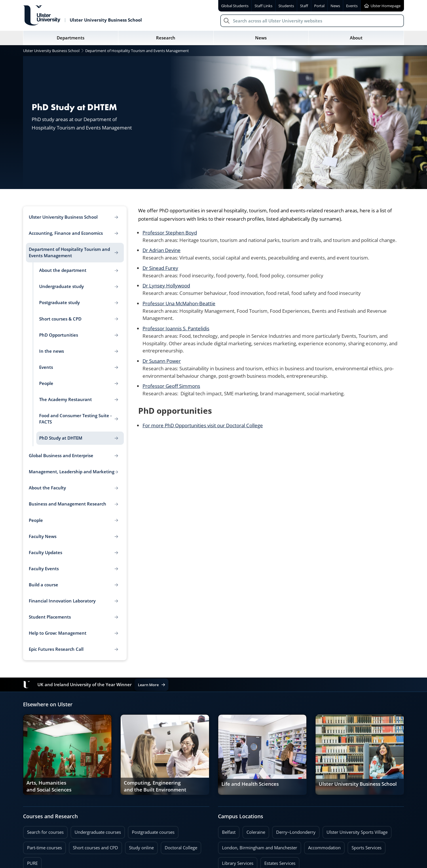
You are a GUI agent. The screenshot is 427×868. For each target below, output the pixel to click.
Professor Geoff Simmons (171, 386)
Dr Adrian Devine (162, 250)
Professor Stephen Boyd (170, 232)
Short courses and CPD (93, 846)
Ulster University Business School (358, 784)
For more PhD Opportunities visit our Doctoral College (203, 425)
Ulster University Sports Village (357, 832)
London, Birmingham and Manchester (260, 848)
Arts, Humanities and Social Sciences (49, 786)
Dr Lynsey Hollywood (166, 285)
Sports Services (367, 848)
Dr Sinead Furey (160, 268)
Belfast (229, 832)
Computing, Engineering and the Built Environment (155, 786)
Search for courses (45, 832)
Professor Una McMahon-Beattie (179, 303)
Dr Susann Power (162, 361)
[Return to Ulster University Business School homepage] (82, 16)
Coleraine (256, 832)
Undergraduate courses (98, 832)
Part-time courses (44, 848)
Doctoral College (181, 848)
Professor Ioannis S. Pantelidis (176, 328)
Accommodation (324, 848)
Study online (141, 848)
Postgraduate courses (153, 832)
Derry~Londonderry (296, 832)
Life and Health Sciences (250, 784)
